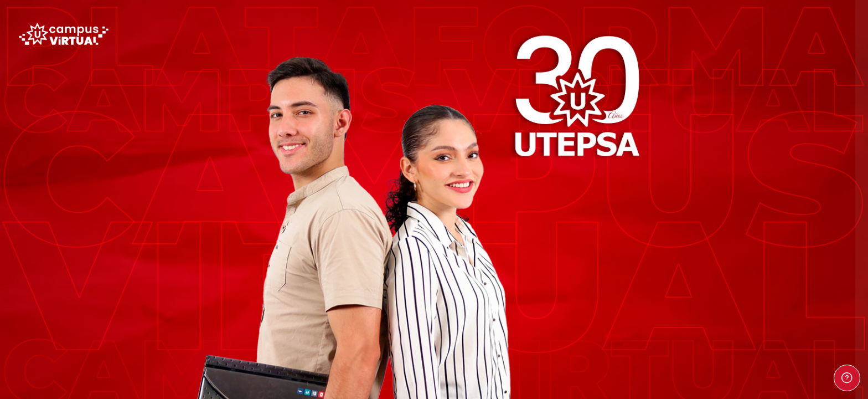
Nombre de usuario (690, 76)
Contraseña (675, 130)
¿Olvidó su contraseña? (817, 182)
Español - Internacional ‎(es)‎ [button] (708, 336)
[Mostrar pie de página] (847, 378)
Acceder (751, 212)
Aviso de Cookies (805, 340)
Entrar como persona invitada (751, 285)
